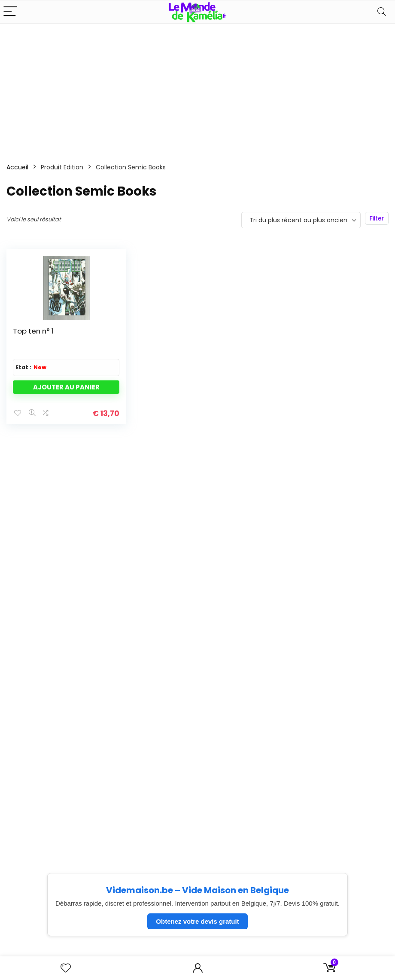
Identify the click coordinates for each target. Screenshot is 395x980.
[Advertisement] (197, 88)
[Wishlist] (66, 968)
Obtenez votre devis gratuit (197, 921)
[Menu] (10, 12)
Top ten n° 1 (33, 331)
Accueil (17, 167)
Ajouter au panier (66, 387)
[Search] (382, 12)
